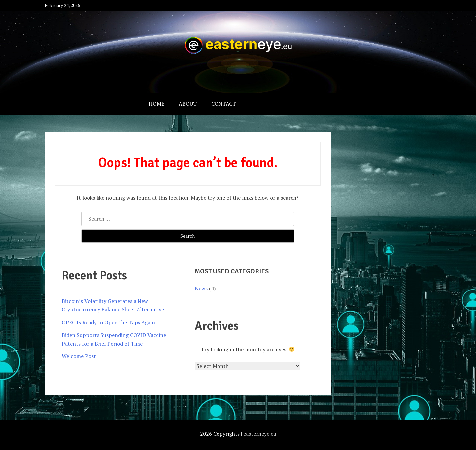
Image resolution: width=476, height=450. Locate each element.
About (188, 104)
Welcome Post (79, 356)
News (201, 288)
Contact (224, 104)
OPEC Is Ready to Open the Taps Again (108, 322)
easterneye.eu (260, 434)
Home (157, 104)
